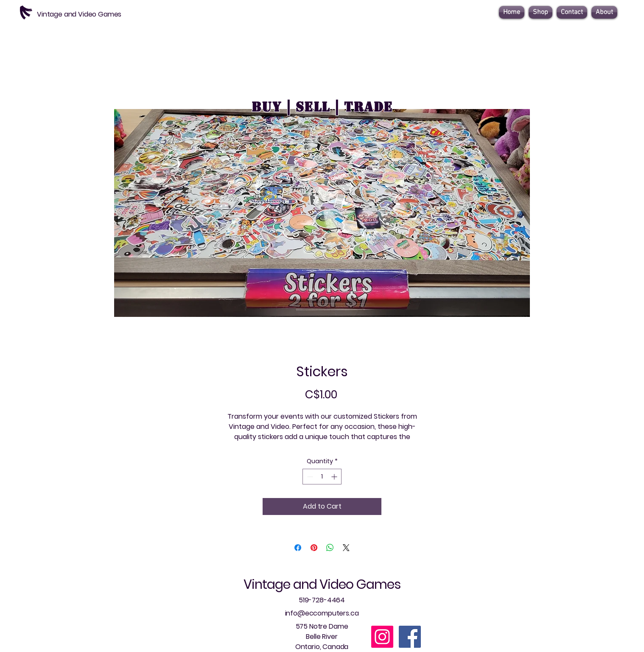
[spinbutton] (322, 477)
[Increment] (335, 477)
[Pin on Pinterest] (314, 548)
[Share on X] (346, 548)
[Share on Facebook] (298, 548)
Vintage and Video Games (322, 585)
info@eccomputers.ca (322, 613)
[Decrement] (309, 477)
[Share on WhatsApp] (330, 548)
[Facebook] (410, 637)
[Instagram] (382, 637)
